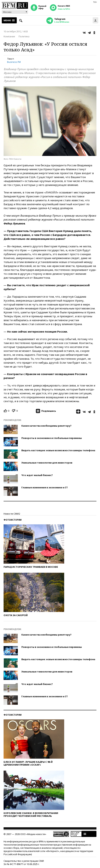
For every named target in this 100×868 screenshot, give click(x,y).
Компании (9, 36)
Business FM (14, 62)
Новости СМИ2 (12, 514)
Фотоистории (13, 520)
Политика (24, 36)
